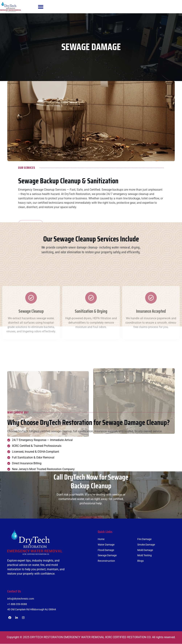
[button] (41, 7)
